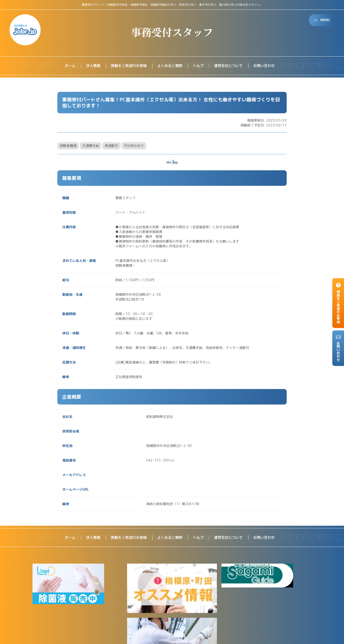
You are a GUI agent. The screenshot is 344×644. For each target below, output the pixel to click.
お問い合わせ (268, 66)
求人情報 (89, 66)
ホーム (65, 66)
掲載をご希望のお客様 (127, 66)
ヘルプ (199, 66)
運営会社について (231, 66)
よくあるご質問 (170, 66)
